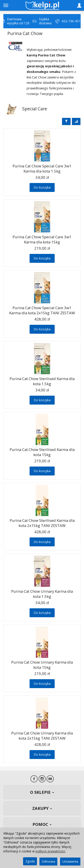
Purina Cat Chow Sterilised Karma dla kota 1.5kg (42, 381)
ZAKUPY (42, 808)
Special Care (35, 109)
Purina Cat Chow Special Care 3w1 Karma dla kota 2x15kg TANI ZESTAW (42, 310)
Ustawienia (70, 861)
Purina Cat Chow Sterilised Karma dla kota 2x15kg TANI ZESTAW (42, 523)
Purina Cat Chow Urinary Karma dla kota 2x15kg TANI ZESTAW (42, 736)
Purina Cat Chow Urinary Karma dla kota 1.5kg (42, 594)
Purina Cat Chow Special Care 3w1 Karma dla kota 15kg (42, 239)
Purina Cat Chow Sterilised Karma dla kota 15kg (42, 452)
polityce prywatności (50, 851)
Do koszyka (42, 187)
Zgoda (30, 861)
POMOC (42, 824)
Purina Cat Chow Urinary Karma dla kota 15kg (42, 665)
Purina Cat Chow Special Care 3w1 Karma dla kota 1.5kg (42, 169)
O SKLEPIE (42, 792)
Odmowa (48, 861)
